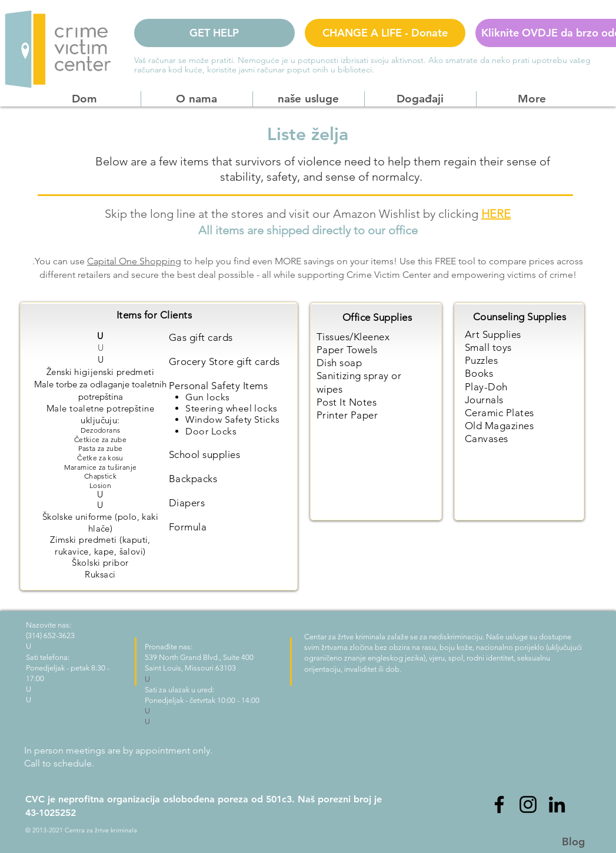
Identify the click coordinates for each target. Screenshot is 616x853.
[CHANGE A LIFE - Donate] (385, 33)
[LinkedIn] (557, 804)
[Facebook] (499, 804)
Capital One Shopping (134, 261)
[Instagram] (528, 804)
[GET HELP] (214, 33)
